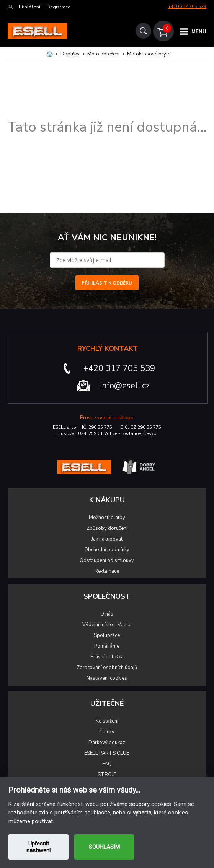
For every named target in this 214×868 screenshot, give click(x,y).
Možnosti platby (107, 518)
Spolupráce (107, 635)
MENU (199, 32)
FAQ (107, 764)
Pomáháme (107, 646)
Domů (50, 54)
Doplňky (70, 54)
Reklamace (107, 571)
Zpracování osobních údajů (107, 668)
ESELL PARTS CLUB (107, 753)
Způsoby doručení (107, 528)
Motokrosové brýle (149, 54)
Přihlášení (29, 7)
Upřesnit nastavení (38, 847)
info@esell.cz (125, 386)
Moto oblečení (103, 54)
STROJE (107, 775)
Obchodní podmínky (107, 550)
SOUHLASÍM (104, 847)
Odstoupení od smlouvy (107, 560)
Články (107, 732)
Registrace (59, 7)
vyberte (142, 813)
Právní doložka (107, 657)
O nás (107, 614)
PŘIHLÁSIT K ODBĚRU (107, 283)
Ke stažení (107, 721)
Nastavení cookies (107, 678)
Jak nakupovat (107, 539)
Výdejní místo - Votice (107, 625)
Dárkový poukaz (107, 743)
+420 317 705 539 (187, 7)
